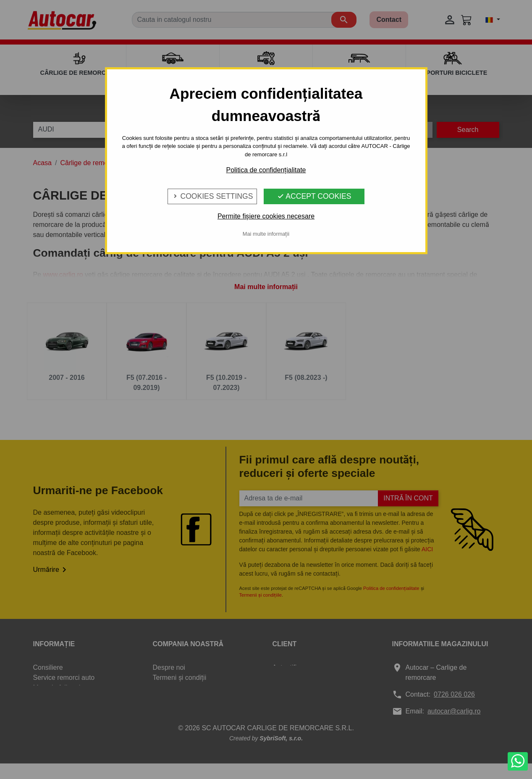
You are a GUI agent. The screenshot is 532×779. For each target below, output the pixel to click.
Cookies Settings (212, 196)
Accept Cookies (314, 196)
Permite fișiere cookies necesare (266, 216)
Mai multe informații (266, 234)
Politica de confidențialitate (266, 170)
